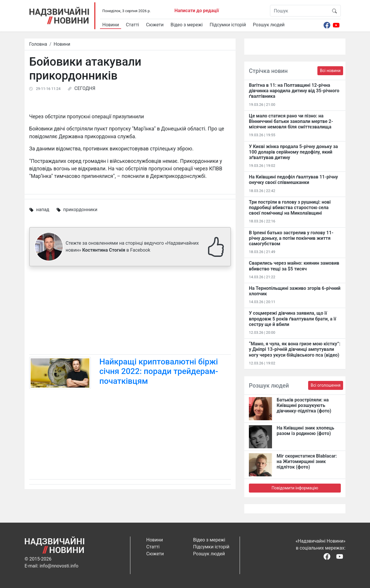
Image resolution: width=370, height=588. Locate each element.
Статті (132, 25)
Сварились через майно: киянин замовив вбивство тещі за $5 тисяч (294, 266)
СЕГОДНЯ (85, 88)
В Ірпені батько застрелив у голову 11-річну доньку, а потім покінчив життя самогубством (291, 238)
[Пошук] (299, 11)
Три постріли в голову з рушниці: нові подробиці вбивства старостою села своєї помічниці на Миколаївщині (290, 208)
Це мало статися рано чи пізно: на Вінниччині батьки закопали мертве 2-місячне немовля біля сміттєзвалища (291, 121)
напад (43, 210)
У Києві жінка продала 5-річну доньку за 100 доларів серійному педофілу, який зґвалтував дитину (293, 152)
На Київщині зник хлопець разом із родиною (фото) (305, 431)
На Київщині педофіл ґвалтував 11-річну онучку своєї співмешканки (293, 180)
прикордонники (80, 210)
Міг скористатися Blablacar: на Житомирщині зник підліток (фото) (307, 461)
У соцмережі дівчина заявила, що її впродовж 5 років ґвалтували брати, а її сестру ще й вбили (293, 319)
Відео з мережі (187, 25)
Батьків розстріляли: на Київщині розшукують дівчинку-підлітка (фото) (304, 405)
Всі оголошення (326, 385)
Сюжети (155, 25)
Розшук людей (269, 25)
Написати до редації (197, 11)
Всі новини (330, 71)
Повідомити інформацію (295, 488)
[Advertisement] (130, 311)
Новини (111, 25)
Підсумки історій (228, 25)
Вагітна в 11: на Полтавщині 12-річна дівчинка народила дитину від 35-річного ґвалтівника (294, 91)
